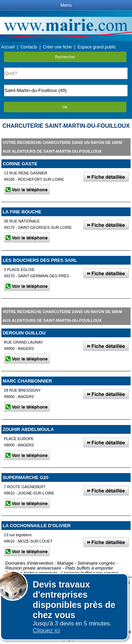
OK (65, 107)
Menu (66, 5)
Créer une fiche (57, 47)
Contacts (29, 47)
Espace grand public (97, 47)
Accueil (8, 47)
